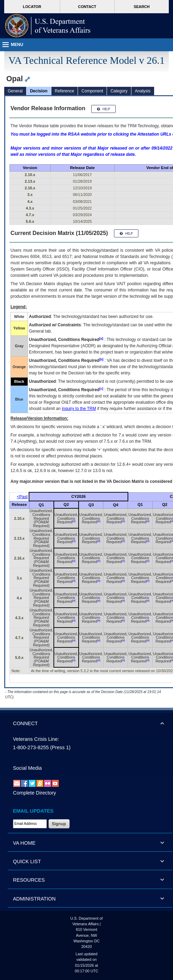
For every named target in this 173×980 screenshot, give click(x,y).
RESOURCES (29, 880)
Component (92, 91)
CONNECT (25, 723)
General (15, 91)
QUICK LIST (27, 861)
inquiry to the (79, 409)
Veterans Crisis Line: (36, 739)
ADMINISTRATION (34, 899)
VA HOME (24, 843)
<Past (22, 497)
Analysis (143, 91)
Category (119, 91)
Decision (39, 91)
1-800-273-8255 (31, 747)
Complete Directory (34, 793)
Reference (64, 91)
